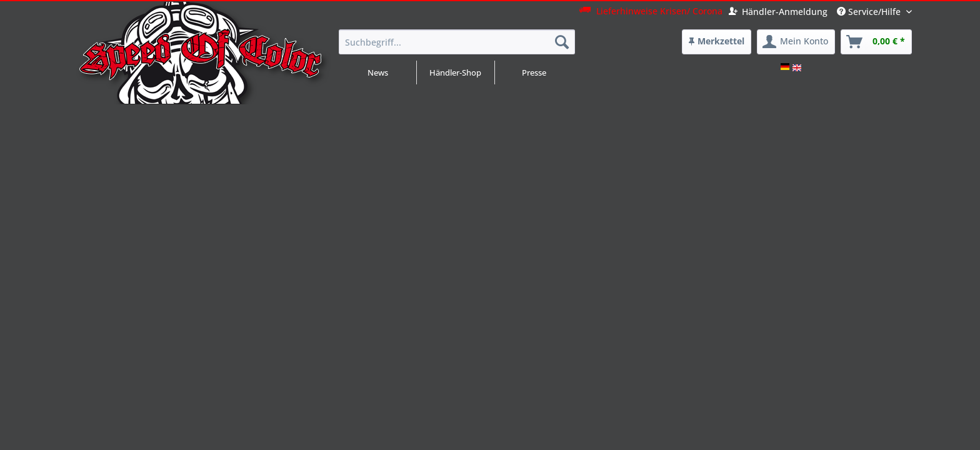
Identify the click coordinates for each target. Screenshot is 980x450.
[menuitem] (717, 42)
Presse (534, 72)
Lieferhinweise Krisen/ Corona (651, 11)
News (378, 72)
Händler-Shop (455, 72)
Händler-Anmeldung (778, 12)
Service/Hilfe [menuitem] (870, 12)
